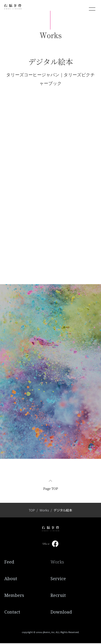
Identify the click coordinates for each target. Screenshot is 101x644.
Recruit (58, 596)
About (11, 579)
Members (14, 596)
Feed (9, 563)
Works (44, 511)
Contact (12, 613)
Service (58, 579)
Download (61, 613)
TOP (32, 511)
